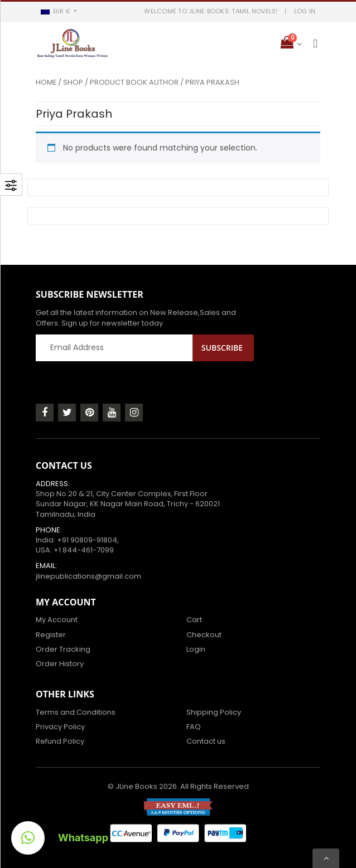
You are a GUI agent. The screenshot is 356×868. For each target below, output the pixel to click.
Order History (60, 664)
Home (46, 82)
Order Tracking (63, 649)
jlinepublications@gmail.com (88, 576)
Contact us (206, 741)
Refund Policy (60, 741)
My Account (57, 620)
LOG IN (305, 11)
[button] (59, 11)
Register (51, 635)
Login (196, 649)
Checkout (204, 635)
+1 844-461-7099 (84, 550)
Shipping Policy (214, 712)
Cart (194, 620)
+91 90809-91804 (87, 540)
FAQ (194, 727)
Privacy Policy (60, 727)
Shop (73, 82)
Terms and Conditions (76, 712)
